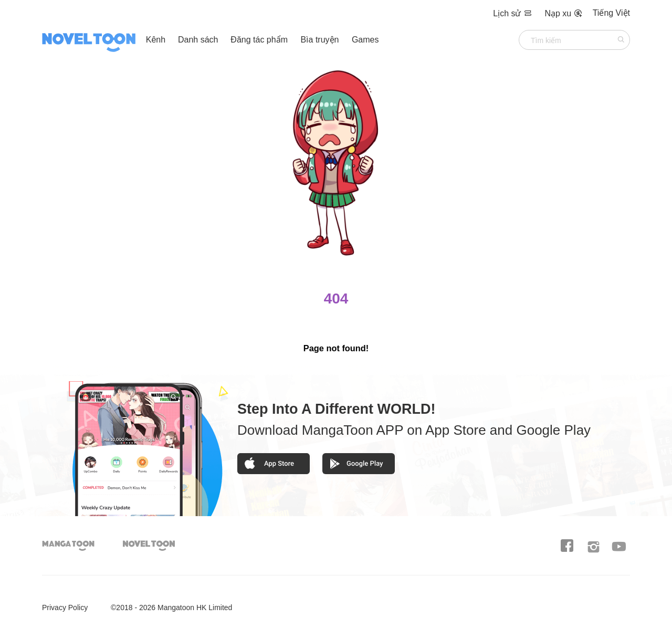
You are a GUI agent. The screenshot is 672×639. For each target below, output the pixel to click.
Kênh (156, 40)
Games (365, 40)
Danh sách (198, 40)
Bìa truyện (321, 40)
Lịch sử (513, 13)
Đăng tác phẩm (260, 40)
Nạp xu (563, 13)
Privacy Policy (65, 607)
